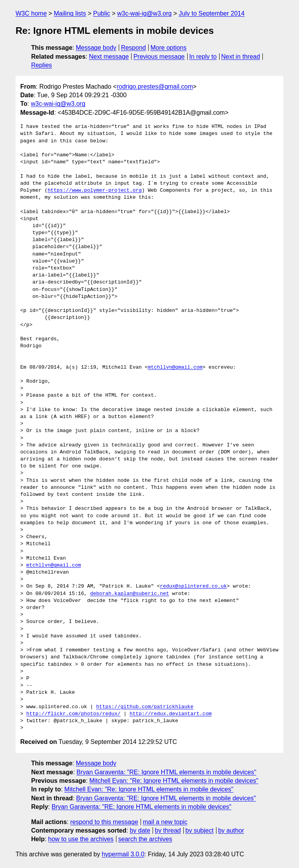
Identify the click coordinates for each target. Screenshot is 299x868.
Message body (96, 48)
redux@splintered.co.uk (193, 586)
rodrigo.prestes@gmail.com (155, 87)
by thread (168, 830)
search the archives (145, 839)
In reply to (203, 57)
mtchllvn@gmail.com (175, 367)
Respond (134, 48)
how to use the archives (81, 839)
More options (169, 48)
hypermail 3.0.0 (123, 854)
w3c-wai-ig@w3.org (144, 13)
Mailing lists (70, 13)
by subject (199, 830)
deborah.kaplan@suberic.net (129, 594)
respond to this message (104, 822)
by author (231, 830)
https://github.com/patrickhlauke (145, 707)
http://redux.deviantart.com (171, 714)
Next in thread (241, 57)
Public (102, 13)
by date (140, 830)
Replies (41, 65)
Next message (109, 57)
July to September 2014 (212, 13)
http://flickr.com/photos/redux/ (74, 714)
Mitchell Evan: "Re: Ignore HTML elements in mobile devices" (174, 781)
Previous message (159, 57)
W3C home (31, 13)
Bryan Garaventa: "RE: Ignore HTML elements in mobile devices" (167, 772)
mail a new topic (165, 822)
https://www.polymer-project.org (95, 191)
